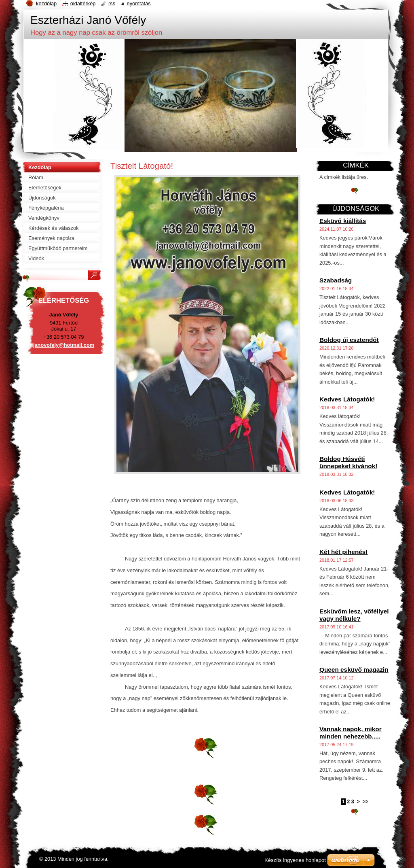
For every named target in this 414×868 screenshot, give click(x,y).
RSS (112, 3)
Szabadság (336, 280)
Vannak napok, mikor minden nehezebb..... (351, 733)
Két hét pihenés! (343, 552)
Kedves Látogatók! (347, 399)
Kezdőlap (46, 3)
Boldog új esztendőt (349, 340)
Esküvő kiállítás (343, 221)
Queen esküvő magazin (354, 670)
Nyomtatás (139, 3)
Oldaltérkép (83, 3)
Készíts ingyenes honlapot (295, 860)
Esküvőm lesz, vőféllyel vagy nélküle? (354, 615)
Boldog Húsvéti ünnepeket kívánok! (348, 462)
